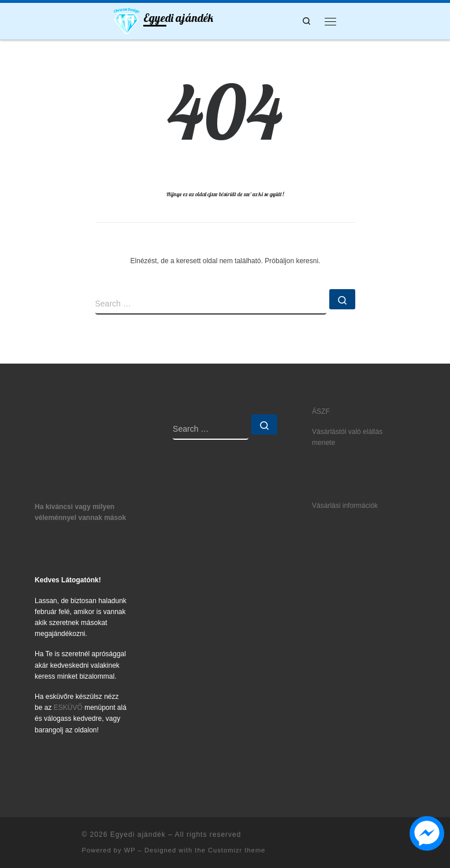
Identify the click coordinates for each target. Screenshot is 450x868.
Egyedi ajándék (138, 835)
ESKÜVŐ (68, 708)
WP (130, 850)
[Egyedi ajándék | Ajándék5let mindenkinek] (127, 20)
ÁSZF (321, 411)
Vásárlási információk (345, 506)
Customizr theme (237, 850)
